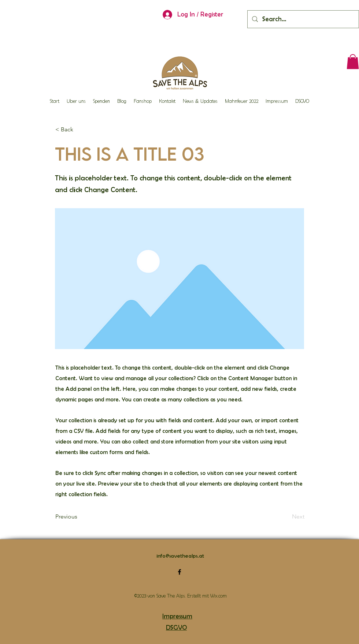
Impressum (177, 616)
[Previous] (79, 517)
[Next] (286, 517)
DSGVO (176, 628)
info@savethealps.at (180, 556)
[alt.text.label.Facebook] (179, 572)
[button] (353, 62)
